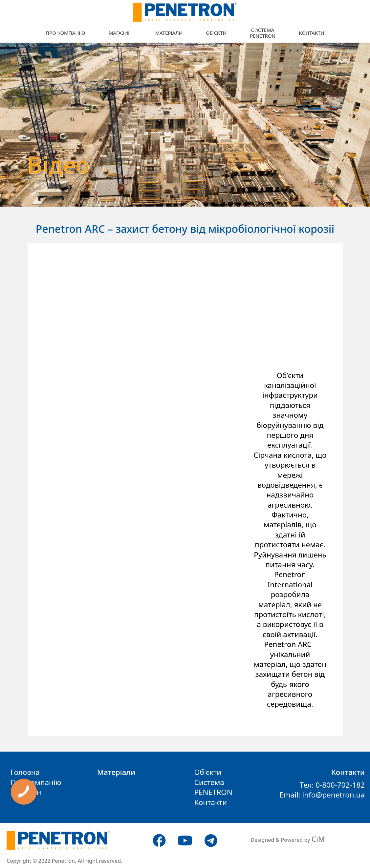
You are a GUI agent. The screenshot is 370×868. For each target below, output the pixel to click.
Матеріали (169, 33)
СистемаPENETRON (263, 33)
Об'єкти (216, 33)
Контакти (312, 33)
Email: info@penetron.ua (322, 795)
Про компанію (65, 33)
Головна (25, 772)
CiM (318, 839)
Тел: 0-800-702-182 (332, 785)
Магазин (120, 33)
